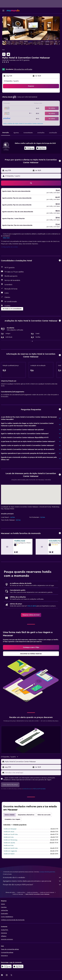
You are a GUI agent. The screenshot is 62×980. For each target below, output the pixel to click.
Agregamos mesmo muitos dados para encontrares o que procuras (32, 881)
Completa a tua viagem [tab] (12, 819)
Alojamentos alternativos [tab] (26, 815)
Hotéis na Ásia (21, 892)
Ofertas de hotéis (10, 892)
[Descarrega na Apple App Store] (18, 966)
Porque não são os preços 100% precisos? (32, 885)
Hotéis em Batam (9, 854)
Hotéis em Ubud (9, 832)
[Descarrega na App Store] (41, 148)
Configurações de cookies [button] (9, 247)
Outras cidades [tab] (10, 815)
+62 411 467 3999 (8, 67)
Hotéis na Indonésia (32, 892)
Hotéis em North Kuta (11, 848)
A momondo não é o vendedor (32, 878)
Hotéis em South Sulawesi (47, 892)
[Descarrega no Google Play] (29, 148)
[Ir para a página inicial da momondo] (13, 10)
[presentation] (41, 148)
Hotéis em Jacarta (9, 843)
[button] (3, 11)
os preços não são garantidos (47, 872)
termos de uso (27, 789)
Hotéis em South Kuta (11, 834)
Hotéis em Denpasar (10, 829)
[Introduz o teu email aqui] (33, 773)
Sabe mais (6, 238)
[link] (31, 615)
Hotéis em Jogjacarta (10, 851)
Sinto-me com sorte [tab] (44, 815)
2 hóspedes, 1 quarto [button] (11, 81)
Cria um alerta (32, 606)
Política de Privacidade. (39, 789)
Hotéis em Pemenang (10, 840)
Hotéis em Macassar (18, 894)
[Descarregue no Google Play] (6, 966)
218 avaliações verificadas (23, 69)
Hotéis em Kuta (9, 837)
